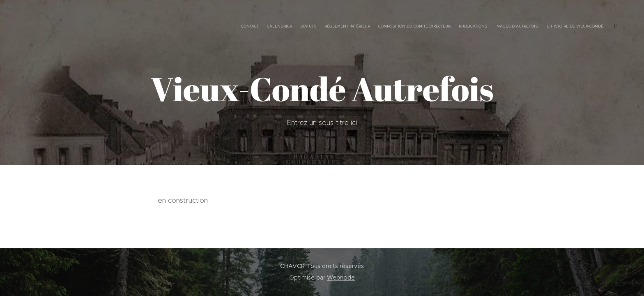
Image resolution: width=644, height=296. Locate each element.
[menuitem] (537, 27)
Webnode (341, 277)
